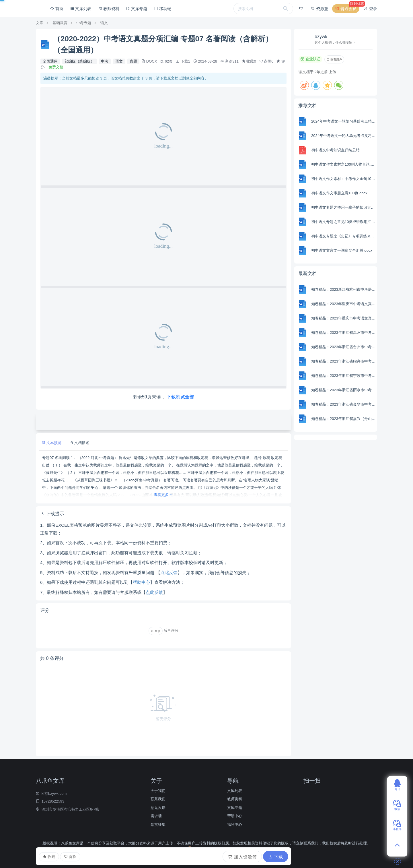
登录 (370, 9)
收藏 (49, 857)
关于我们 (158, 791)
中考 (105, 61)
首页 (57, 9)
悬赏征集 (158, 825)
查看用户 (334, 60)
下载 (276, 857)
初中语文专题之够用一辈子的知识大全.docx (343, 207)
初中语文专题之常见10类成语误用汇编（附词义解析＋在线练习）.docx (343, 222)
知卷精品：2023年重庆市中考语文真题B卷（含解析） (343, 304)
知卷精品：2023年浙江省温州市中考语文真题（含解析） (343, 333)
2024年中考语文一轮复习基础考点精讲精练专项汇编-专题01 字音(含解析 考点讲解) (343, 121)
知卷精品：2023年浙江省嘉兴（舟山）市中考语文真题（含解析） (343, 419)
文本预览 (51, 443)
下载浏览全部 (180, 397)
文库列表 (81, 9)
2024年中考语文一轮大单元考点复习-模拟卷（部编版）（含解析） (343, 136)
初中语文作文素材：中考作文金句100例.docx (343, 179)
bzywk (321, 37)
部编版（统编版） (79, 61)
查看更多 (164, 495)
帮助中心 (141, 582)
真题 (133, 61)
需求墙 (156, 816)
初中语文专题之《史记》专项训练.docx (343, 236)
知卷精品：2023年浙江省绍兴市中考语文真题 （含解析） (343, 361)
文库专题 (137, 9)
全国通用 (50, 61)
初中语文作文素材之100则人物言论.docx (343, 164)
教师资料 (109, 9)
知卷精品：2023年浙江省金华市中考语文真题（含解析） (343, 404)
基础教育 (60, 23)
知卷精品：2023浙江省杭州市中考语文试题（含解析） (343, 289)
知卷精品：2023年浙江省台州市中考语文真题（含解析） (343, 347)
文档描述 (79, 443)
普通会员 (347, 9)
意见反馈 (158, 808)
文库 (40, 23)
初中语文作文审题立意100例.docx (339, 193)
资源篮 (319, 9)
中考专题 (84, 23)
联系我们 (158, 799)
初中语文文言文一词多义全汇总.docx (342, 250)
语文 (104, 23)
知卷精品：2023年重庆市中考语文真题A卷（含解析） (343, 318)
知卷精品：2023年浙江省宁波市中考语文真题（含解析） (343, 376)
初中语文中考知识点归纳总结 (335, 150)
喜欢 (70, 857)
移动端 (163, 9)
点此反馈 (169, 572)
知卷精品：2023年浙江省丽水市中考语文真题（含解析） (343, 390)
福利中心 (235, 825)
